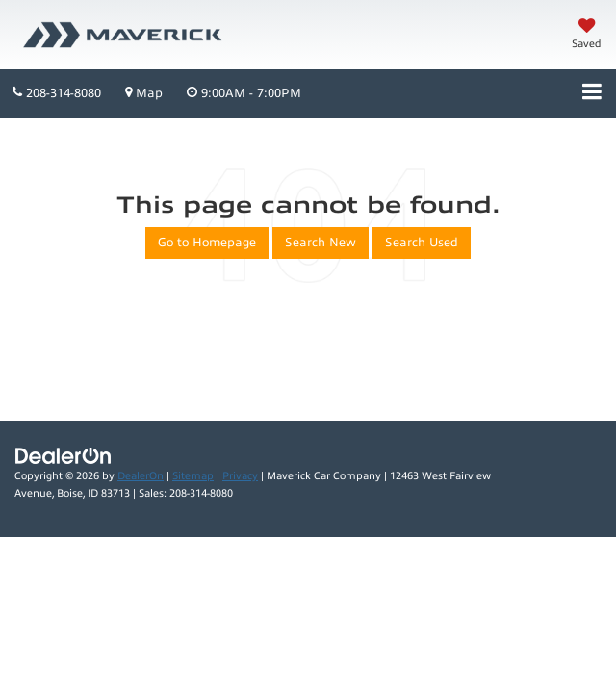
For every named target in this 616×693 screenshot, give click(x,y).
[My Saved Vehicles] (587, 36)
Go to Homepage (207, 243)
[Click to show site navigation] (592, 94)
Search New (321, 243)
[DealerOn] (64, 455)
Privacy (240, 476)
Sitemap (193, 476)
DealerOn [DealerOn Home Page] (141, 476)
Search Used (422, 243)
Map (144, 93)
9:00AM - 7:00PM (244, 93)
